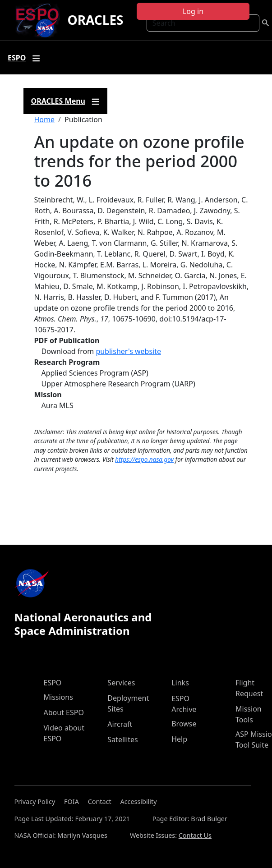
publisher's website (128, 351)
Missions (58, 697)
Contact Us (195, 835)
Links (180, 683)
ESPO (53, 683)
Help (179, 739)
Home (45, 119)
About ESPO (64, 712)
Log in (193, 11)
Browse (184, 724)
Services (121, 683)
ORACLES (95, 20)
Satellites (122, 739)
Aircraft (120, 724)
